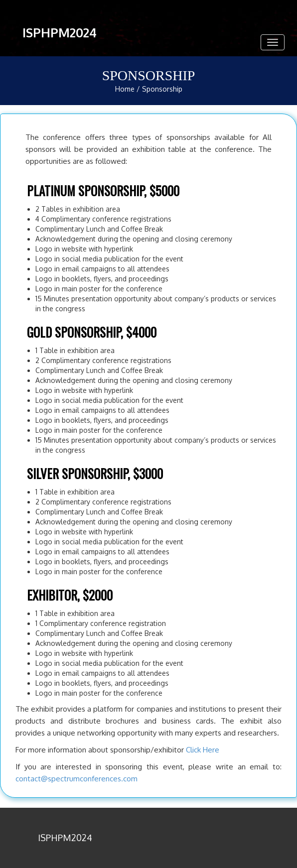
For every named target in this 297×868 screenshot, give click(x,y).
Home (125, 89)
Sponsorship (162, 89)
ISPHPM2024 (60, 32)
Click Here (203, 750)
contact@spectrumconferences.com (76, 779)
